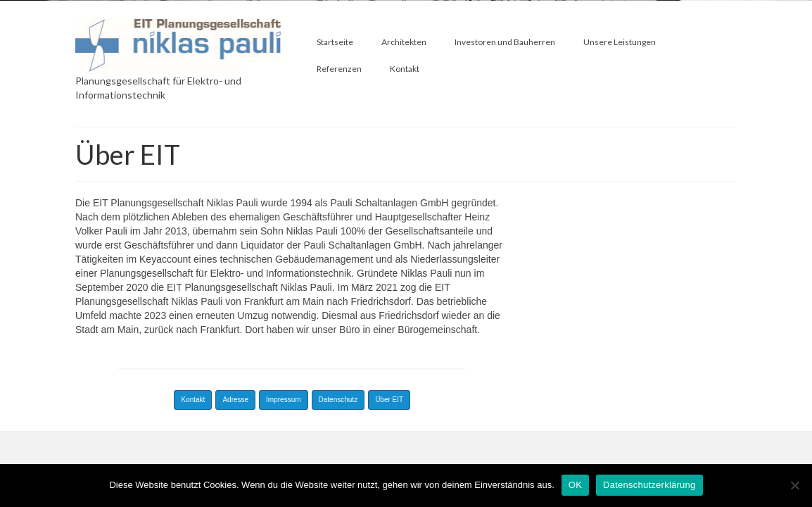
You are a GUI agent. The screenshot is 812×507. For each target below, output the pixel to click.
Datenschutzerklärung (649, 485)
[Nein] (794, 485)
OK (575, 485)
